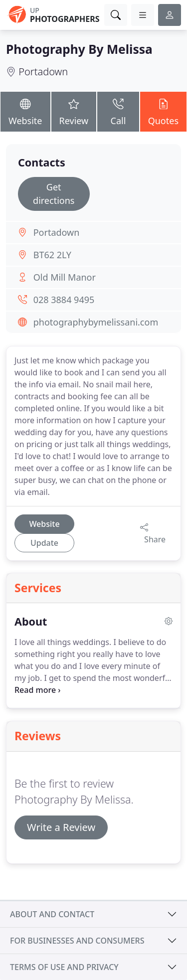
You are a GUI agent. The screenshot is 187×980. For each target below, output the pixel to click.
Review (74, 111)
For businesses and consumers (77, 941)
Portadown (43, 72)
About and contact (52, 914)
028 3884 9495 (64, 300)
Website (25, 111)
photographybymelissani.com (96, 322)
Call (118, 111)
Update (44, 543)
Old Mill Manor (65, 277)
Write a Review (61, 827)
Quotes (163, 111)
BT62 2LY (52, 255)
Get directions (54, 194)
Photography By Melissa (79, 49)
